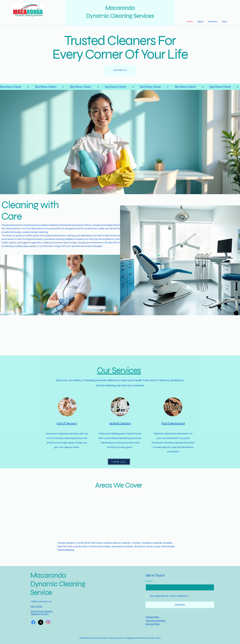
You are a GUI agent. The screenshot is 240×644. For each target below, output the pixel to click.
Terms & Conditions (156, 621)
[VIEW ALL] (119, 462)
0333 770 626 (36, 607)
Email (149, 581)
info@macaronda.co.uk (41, 602)
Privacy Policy (152, 617)
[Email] (179, 587)
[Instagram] (48, 622)
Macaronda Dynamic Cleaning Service (58, 584)
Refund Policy (153, 624)
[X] (41, 622)
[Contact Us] (120, 70)
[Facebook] (33, 622)
